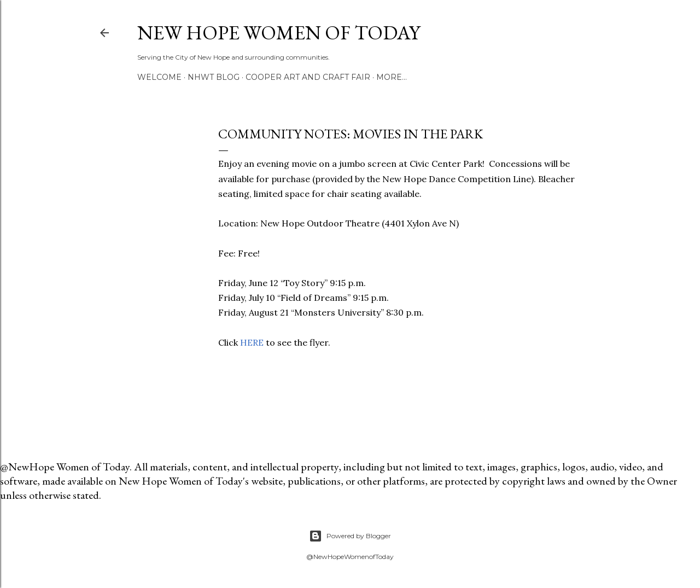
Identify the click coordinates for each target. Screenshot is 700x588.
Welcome (159, 77)
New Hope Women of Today (279, 33)
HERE (253, 342)
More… (392, 77)
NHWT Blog (214, 77)
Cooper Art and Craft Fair (308, 77)
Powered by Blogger (350, 536)
